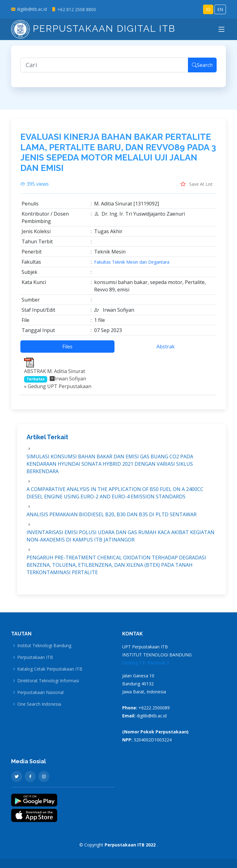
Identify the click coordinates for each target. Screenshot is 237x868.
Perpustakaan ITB (35, 657)
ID (208, 9)
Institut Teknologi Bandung (44, 646)
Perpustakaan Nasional (40, 692)
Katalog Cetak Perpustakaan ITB (50, 669)
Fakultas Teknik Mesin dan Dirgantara (132, 266)
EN (220, 9)
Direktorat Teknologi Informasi (48, 681)
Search (202, 68)
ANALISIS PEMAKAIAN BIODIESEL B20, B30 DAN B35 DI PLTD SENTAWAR (112, 517)
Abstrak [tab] (166, 350)
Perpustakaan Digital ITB (93, 28)
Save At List (197, 187)
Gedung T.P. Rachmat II (146, 663)
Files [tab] (67, 350)
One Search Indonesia (39, 704)
